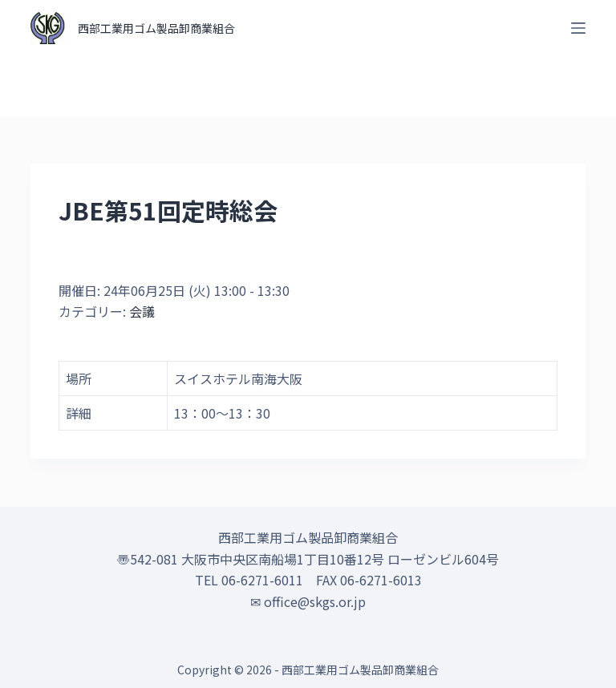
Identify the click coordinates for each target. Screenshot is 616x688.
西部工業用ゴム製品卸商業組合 (156, 28)
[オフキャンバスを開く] (578, 28)
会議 (142, 311)
